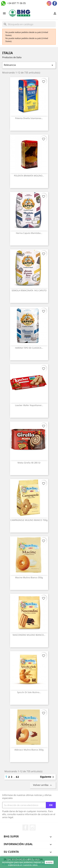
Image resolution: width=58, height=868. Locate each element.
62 (18, 777)
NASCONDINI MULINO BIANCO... (29, 635)
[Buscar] (29, 24)
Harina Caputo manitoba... (29, 233)
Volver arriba (43, 785)
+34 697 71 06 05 (17, 3)
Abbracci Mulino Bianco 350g (29, 750)
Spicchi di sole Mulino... (29, 692)
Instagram (33, 828)
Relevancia (29, 65)
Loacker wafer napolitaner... (29, 405)
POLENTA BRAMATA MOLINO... (29, 176)
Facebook (25, 828)
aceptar (49, 862)
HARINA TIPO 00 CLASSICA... (29, 348)
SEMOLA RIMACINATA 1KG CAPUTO (29, 290)
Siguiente (47, 777)
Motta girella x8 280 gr (29, 463)
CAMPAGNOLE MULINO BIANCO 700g (29, 520)
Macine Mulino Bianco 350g (29, 577)
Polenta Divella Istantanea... (29, 118)
